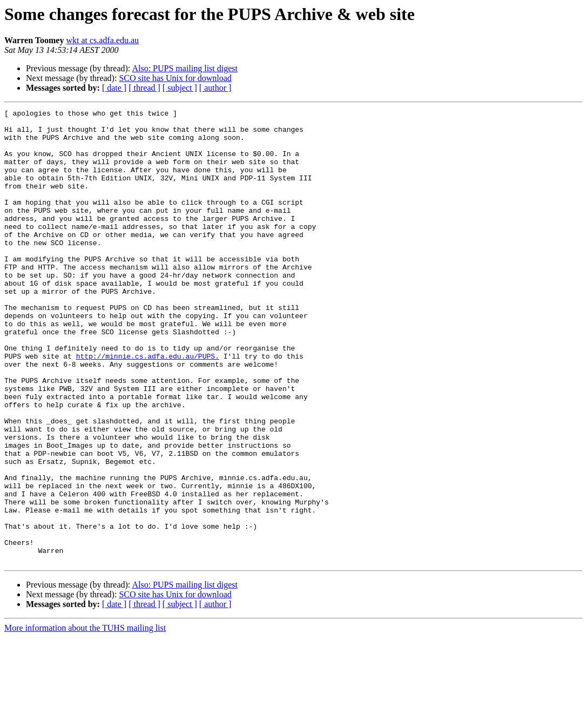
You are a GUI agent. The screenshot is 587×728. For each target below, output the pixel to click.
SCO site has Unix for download (175, 78)
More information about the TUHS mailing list (85, 719)
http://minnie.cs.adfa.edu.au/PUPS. (148, 406)
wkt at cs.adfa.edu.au (102, 40)
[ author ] (215, 88)
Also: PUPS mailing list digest (185, 68)
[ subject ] (180, 88)
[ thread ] (144, 88)
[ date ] (114, 88)
